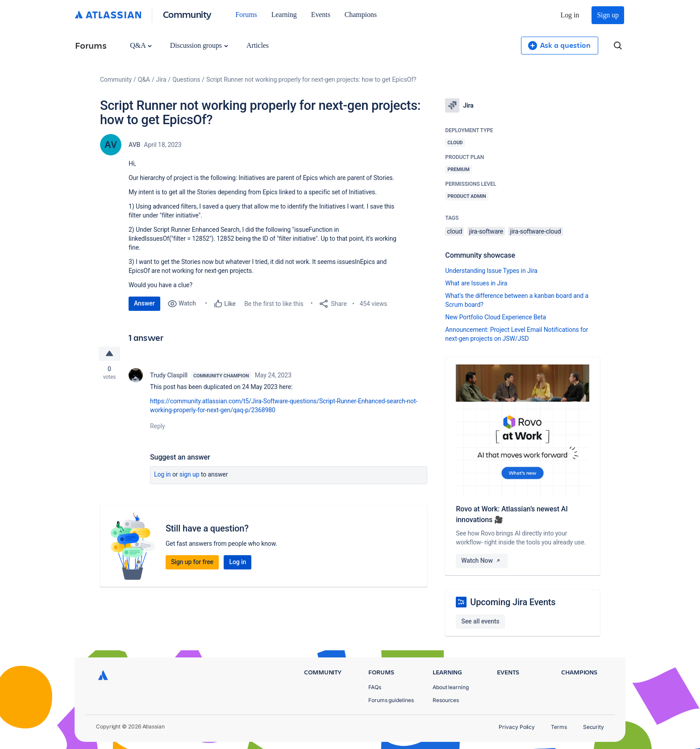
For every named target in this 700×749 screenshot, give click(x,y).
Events (321, 15)
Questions (186, 80)
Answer (144, 303)
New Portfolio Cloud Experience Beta (496, 317)
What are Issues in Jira (476, 283)
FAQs (375, 687)
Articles (258, 45)
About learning (451, 687)
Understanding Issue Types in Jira (491, 271)
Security (594, 727)
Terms (559, 727)
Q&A (141, 45)
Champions (361, 15)
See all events (480, 621)
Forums (246, 15)
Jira (161, 80)
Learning (284, 15)
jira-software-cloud (535, 231)
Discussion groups (199, 45)
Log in (570, 15)
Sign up (608, 15)
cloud (454, 231)
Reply (158, 426)
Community (187, 14)
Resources (446, 700)
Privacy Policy (517, 727)
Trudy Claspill (169, 375)
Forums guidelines (391, 700)
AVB (134, 145)
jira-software (486, 231)
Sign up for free (192, 562)
